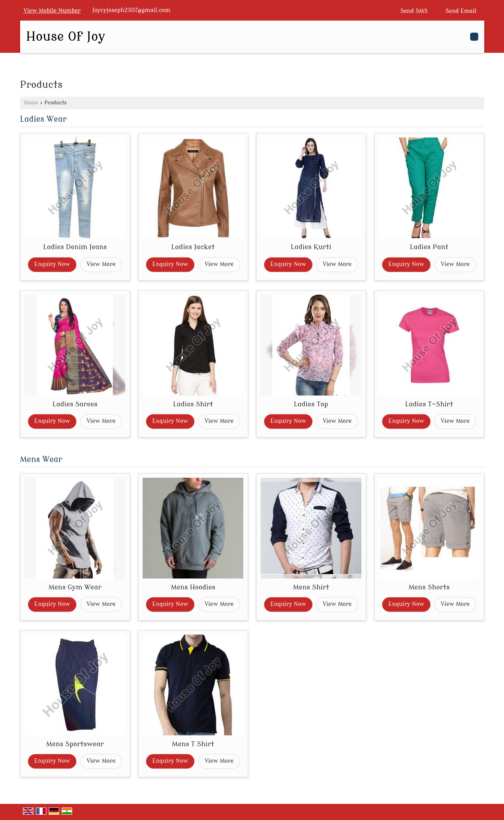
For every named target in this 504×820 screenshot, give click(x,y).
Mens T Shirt (193, 744)
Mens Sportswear (75, 744)
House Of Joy (66, 37)
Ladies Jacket (193, 247)
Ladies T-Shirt (429, 404)
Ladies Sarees (75, 404)
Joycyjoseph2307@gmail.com (131, 10)
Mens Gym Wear (75, 587)
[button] (52, 11)
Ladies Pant (429, 247)
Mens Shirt (311, 587)
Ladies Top (311, 404)
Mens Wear (41, 460)
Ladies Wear (44, 119)
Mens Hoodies (193, 587)
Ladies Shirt (193, 404)
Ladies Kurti (311, 247)
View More (101, 264)
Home (31, 103)
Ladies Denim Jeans (75, 247)
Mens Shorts (429, 587)
